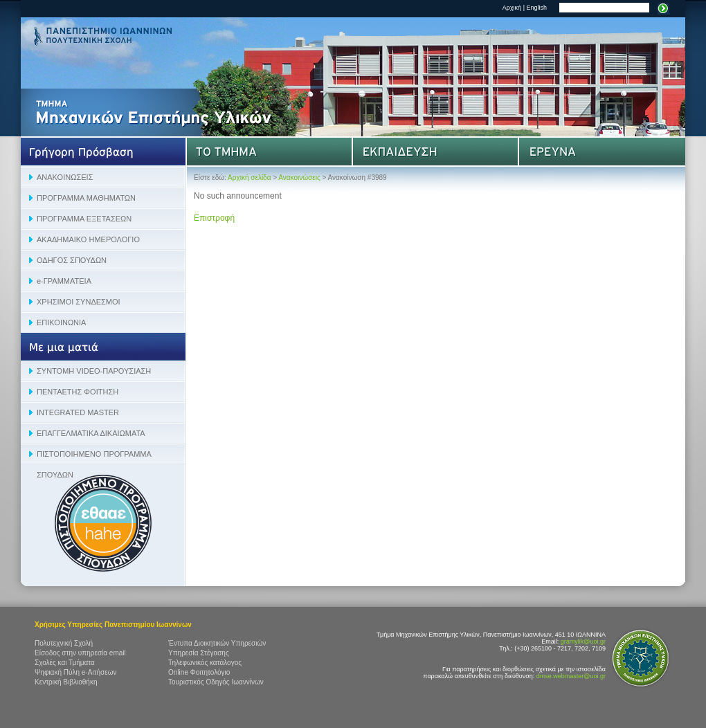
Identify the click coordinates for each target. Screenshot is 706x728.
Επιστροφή (214, 218)
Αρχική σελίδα (249, 178)
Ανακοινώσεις (299, 178)
